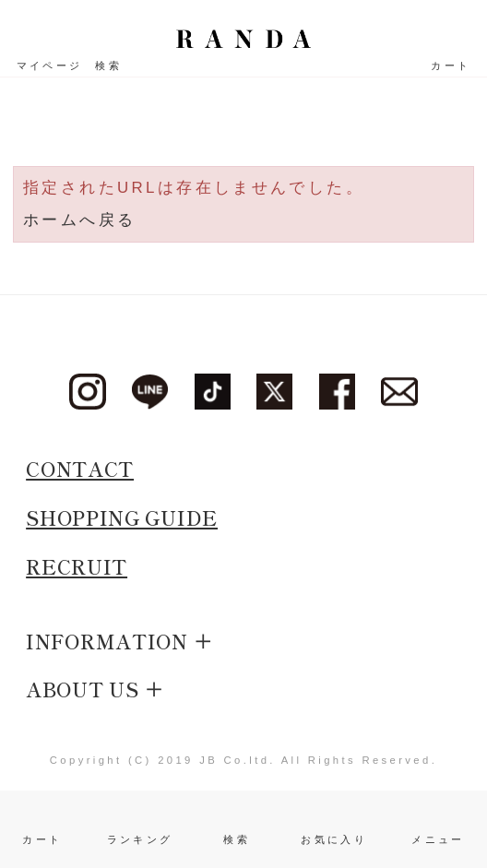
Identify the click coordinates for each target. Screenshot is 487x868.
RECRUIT (77, 566)
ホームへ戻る (79, 220)
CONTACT (80, 469)
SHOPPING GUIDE (122, 517)
